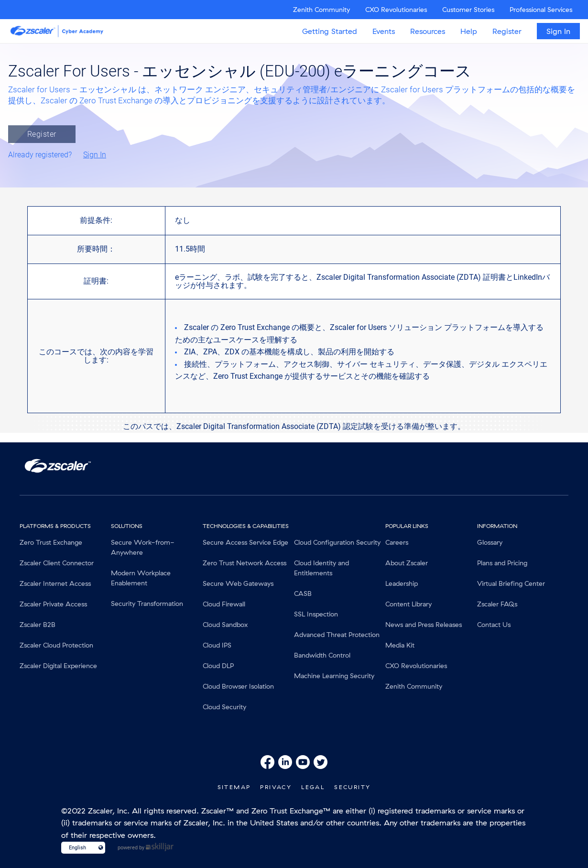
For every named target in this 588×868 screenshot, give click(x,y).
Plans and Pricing (502, 563)
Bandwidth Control (322, 655)
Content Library (408, 604)
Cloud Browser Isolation (238, 686)
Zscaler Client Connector (57, 563)
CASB (303, 593)
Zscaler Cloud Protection (56, 645)
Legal (313, 787)
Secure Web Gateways (238, 583)
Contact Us (494, 625)
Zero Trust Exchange (51, 542)
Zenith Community (321, 10)
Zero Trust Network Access (245, 563)
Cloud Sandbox (225, 625)
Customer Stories (468, 10)
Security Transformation (147, 604)
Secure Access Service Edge (245, 542)
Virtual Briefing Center (511, 583)
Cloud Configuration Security (337, 542)
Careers (397, 542)
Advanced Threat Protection (337, 635)
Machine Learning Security (334, 676)
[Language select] (79, 848)
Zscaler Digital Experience (58, 666)
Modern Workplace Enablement (141, 578)
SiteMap (234, 787)
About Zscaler (407, 563)
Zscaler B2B (38, 625)
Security (352, 787)
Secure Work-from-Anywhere (143, 547)
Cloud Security (224, 707)
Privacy (276, 787)
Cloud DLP (218, 666)
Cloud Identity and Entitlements (321, 568)
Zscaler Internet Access (55, 583)
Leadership (402, 583)
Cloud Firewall (224, 604)
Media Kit (400, 645)
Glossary (490, 542)
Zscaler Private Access (53, 604)
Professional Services (541, 10)
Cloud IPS (217, 645)
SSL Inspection (316, 614)
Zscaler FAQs (497, 604)
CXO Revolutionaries (396, 10)
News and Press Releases (424, 625)
